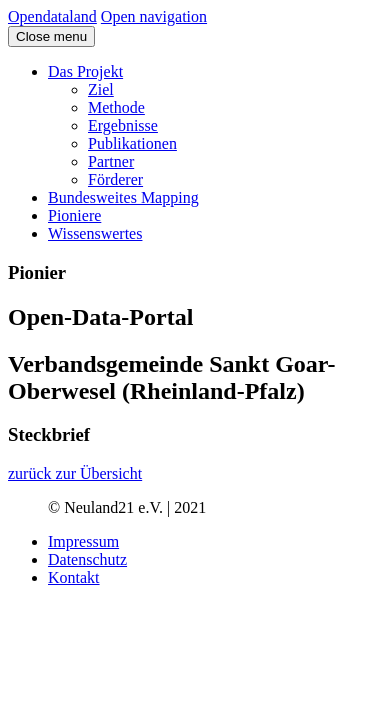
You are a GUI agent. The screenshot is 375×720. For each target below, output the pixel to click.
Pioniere (74, 215)
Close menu (51, 36)
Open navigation (154, 16)
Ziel (101, 89)
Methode (116, 107)
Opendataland (52, 16)
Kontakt (74, 577)
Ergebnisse (123, 125)
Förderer (115, 179)
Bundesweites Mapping (123, 197)
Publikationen (132, 143)
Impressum (83, 541)
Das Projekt (85, 71)
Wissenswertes (95, 233)
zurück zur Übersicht (75, 473)
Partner (111, 161)
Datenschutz (87, 559)
